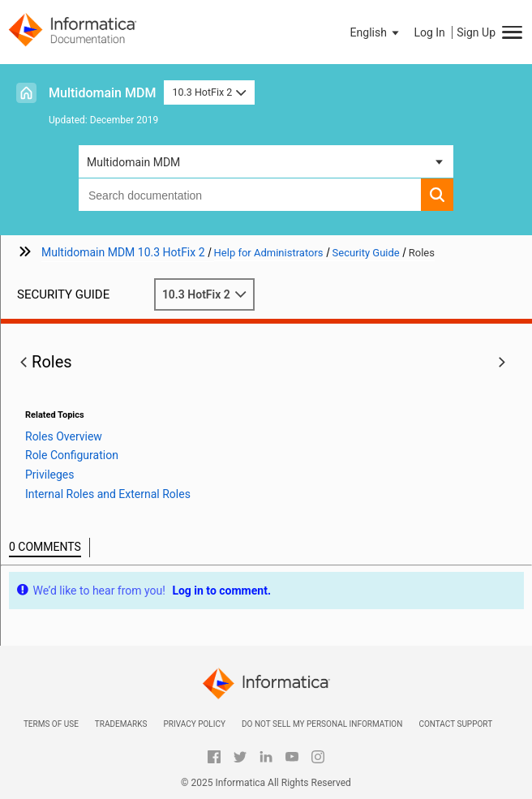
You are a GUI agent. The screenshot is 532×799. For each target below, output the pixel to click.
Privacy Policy (194, 724)
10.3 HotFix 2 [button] (209, 92)
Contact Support (455, 724)
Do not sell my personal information (322, 724)
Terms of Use (51, 724)
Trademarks (121, 724)
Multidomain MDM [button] (133, 162)
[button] (376, 32)
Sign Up (476, 32)
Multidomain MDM (102, 93)
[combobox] (250, 195)
